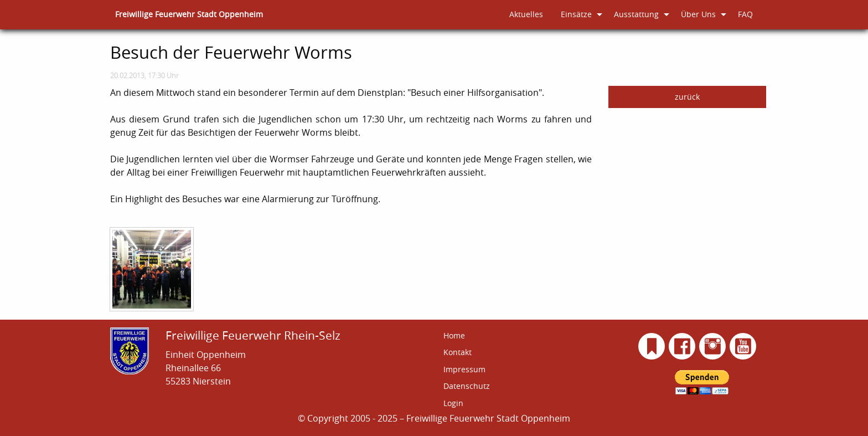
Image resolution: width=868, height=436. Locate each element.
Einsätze (576, 14)
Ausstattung (636, 14)
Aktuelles (526, 14)
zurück (687, 97)
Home (454, 335)
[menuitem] (189, 15)
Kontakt (458, 352)
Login (453, 403)
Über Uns (698, 14)
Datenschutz (467, 386)
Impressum (464, 369)
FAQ (745, 14)
